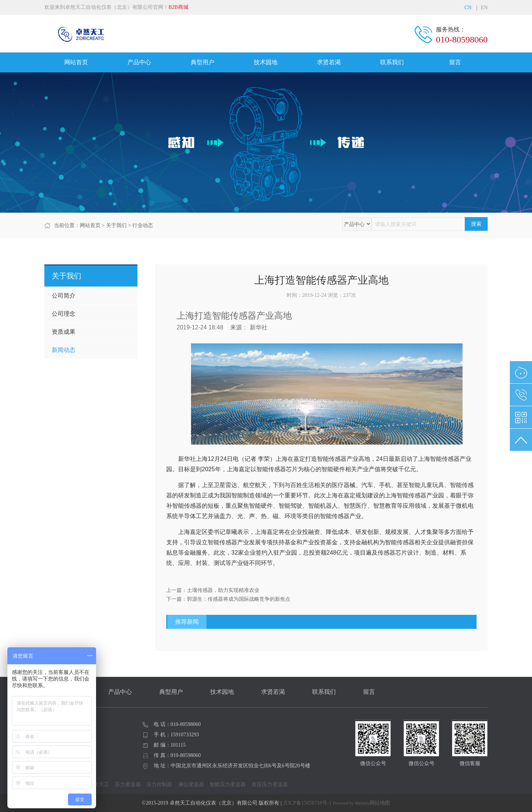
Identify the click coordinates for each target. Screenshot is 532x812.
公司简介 (64, 296)
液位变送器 (191, 784)
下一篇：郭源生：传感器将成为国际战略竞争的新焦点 (228, 599)
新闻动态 (64, 350)
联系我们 (392, 62)
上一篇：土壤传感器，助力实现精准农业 (213, 590)
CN (468, 8)
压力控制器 (159, 784)
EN (484, 8)
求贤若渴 (329, 62)
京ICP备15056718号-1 (307, 803)
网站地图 (380, 803)
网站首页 (76, 62)
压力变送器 (128, 784)
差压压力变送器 (270, 784)
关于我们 (116, 225)
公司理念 (64, 314)
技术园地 (266, 62)
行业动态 (143, 225)
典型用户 (202, 62)
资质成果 (64, 332)
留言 (455, 62)
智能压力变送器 (228, 784)
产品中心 (139, 62)
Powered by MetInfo (351, 803)
